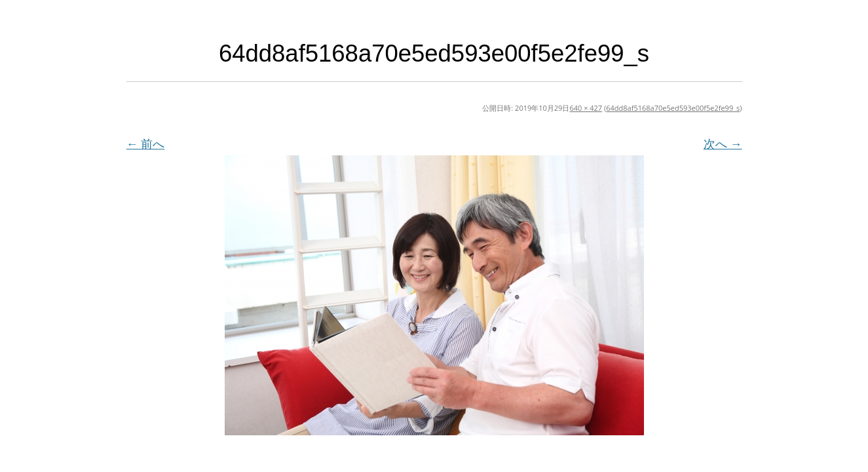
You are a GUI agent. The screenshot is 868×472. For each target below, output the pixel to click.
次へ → (723, 144)
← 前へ (146, 144)
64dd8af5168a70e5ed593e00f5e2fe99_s (673, 108)
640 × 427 (586, 108)
